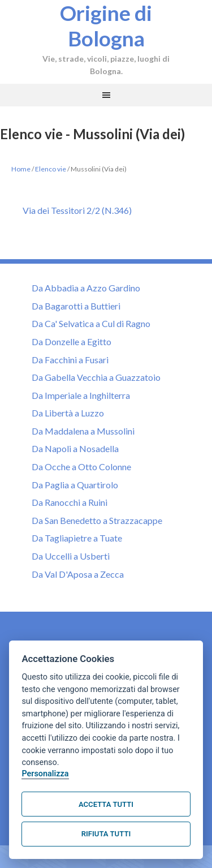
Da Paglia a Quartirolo (75, 485)
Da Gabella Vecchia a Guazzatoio (96, 377)
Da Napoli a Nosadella (75, 448)
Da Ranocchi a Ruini (70, 502)
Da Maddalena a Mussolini (83, 431)
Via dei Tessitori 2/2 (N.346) (77, 210)
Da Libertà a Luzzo (68, 413)
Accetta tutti (106, 804)
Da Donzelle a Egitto (72, 341)
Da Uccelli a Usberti (71, 556)
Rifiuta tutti (106, 834)
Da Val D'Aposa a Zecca (78, 574)
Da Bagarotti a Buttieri (76, 306)
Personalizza (45, 774)
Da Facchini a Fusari (70, 360)
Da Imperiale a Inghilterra (81, 395)
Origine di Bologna (106, 26)
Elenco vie (51, 169)
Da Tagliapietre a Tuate (77, 538)
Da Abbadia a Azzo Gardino (86, 288)
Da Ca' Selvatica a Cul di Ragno (91, 323)
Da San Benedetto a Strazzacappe (97, 520)
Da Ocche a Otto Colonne (81, 467)
